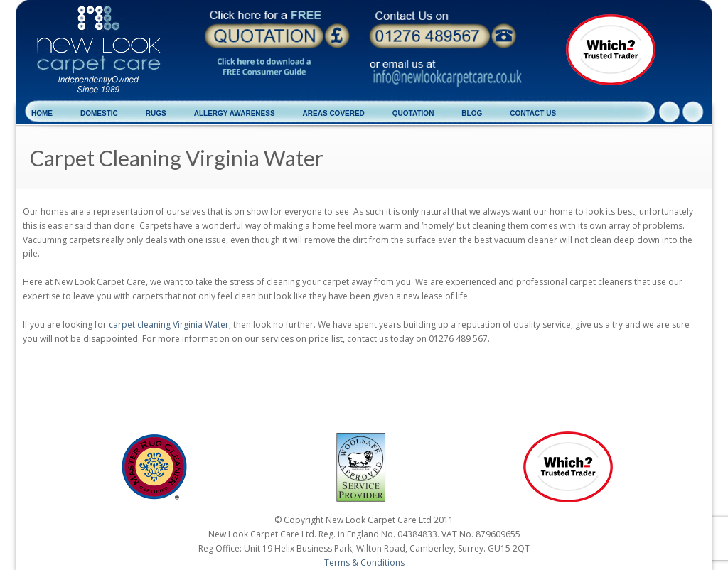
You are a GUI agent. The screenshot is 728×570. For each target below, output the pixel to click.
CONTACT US (533, 113)
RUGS (156, 113)
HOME (42, 113)
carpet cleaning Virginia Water (169, 324)
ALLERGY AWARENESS (235, 113)
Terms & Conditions (364, 563)
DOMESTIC (99, 113)
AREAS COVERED (334, 113)
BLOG (472, 113)
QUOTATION (413, 113)
